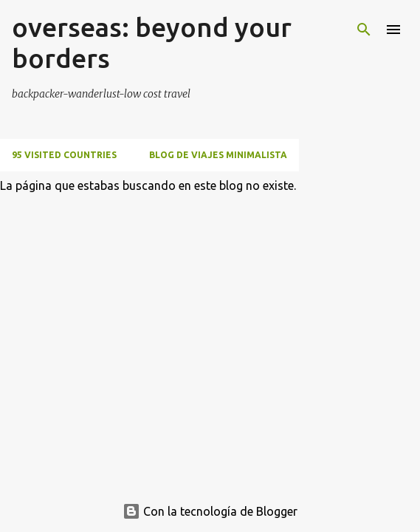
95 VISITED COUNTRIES (64, 155)
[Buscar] (364, 30)
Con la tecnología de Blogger (210, 511)
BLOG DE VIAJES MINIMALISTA (218, 155)
